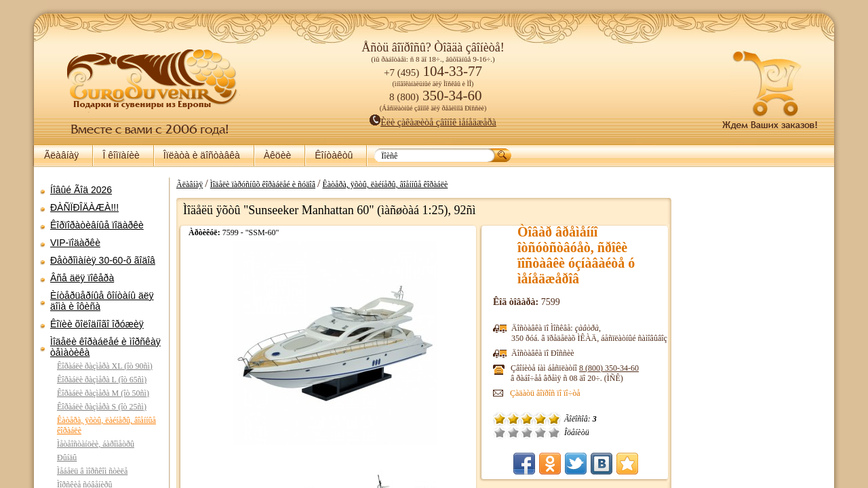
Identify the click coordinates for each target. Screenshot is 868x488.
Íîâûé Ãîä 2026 (81, 190)
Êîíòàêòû (334, 155)
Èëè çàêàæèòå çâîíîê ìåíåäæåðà (433, 122)
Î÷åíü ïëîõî (500, 432)
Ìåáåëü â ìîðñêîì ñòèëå (92, 471)
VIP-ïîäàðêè (75, 243)
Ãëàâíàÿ (61, 155)
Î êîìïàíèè (121, 155)
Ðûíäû (67, 457)
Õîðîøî (540, 432)
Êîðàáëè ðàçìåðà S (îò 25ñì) (102, 407)
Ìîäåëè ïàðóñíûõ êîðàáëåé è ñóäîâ (263, 184)
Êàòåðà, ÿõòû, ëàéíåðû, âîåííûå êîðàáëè (385, 184)
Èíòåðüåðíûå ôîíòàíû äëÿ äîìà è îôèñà (102, 301)
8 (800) (609, 368)
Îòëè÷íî (554, 432)
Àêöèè (277, 155)
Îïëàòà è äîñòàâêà (202, 155)
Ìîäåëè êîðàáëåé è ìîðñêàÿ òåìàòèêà (105, 347)
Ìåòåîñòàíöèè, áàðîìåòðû (96, 444)
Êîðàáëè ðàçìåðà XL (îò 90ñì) (105, 366)
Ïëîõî (513, 432)
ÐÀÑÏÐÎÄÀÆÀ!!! (84, 207)
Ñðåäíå (527, 432)
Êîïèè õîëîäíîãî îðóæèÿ (97, 324)
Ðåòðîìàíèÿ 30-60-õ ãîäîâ (103, 260)
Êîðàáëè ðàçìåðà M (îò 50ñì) (103, 393)
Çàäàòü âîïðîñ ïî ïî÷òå (545, 393)
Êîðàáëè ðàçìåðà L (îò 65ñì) (102, 380)
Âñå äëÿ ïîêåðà (82, 278)
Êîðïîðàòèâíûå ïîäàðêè (97, 225)
